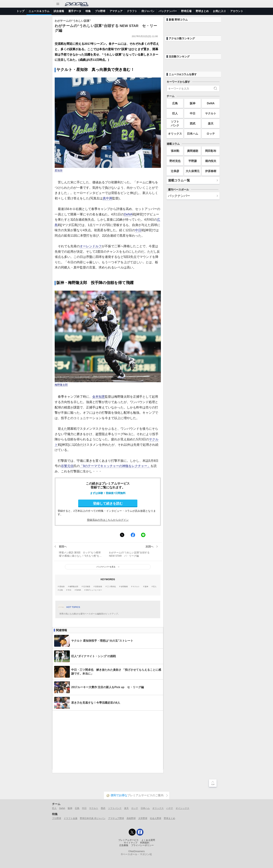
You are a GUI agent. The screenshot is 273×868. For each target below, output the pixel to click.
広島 (61, 590)
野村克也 (175, 161)
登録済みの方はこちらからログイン (108, 520)
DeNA (128, 214)
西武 (193, 123)
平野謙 (193, 161)
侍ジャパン (148, 11)
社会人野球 (156, 818)
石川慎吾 (87, 587)
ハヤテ (170, 808)
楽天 (211, 123)
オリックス (175, 134)
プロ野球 (100, 11)
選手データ (75, 11)
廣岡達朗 (193, 151)
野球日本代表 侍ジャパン (93, 818)
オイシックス (182, 808)
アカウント (237, 11)
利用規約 (145, 843)
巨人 (155, 587)
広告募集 (124, 845)
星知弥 (59, 170)
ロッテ (211, 134)
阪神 (146, 587)
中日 (138, 230)
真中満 (107, 198)
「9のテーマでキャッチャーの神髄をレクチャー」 (115, 466)
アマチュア (116, 11)
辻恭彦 (175, 171)
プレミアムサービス (128, 840)
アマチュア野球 (116, 818)
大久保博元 (193, 171)
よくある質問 (148, 840)
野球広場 (186, 11)
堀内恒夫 (211, 161)
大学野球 (143, 818)
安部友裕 (99, 587)
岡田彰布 (211, 151)
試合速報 (59, 11)
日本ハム (193, 134)
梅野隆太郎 (61, 385)
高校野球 (131, 818)
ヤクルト (136, 587)
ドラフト (132, 11)
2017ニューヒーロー (94, 590)
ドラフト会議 (71, 818)
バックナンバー (168, 11)
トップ (20, 11)
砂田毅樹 (124, 587)
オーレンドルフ (91, 246)
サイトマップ (131, 843)
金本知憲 (99, 397)
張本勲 (175, 151)
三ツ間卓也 (111, 587)
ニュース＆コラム (39, 11)
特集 (88, 11)
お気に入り (219, 11)
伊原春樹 (211, 171)
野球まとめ (202, 11)
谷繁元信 (67, 466)
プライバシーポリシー (142, 845)
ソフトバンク (175, 123)
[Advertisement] (108, 740)
